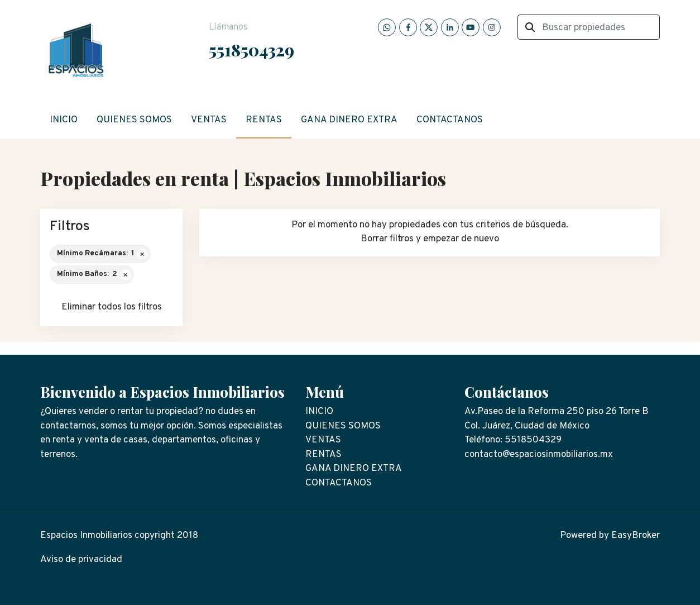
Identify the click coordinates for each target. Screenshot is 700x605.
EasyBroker (636, 536)
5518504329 (251, 49)
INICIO (64, 120)
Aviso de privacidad (81, 560)
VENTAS (209, 120)
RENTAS (264, 120)
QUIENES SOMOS (134, 120)
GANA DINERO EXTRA (349, 120)
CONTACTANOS (450, 120)
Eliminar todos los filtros (112, 307)
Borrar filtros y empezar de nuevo (430, 239)
